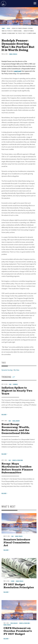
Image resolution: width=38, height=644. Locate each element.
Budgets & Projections (18, 460)
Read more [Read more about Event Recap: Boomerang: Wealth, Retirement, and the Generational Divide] (4, 454)
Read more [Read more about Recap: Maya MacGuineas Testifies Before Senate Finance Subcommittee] (4, 493)
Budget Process (19, 536)
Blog (10, 460)
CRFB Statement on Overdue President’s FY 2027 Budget (18, 631)
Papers (13, 581)
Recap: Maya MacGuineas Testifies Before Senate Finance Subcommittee (17, 468)
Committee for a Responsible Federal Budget (4, 4)
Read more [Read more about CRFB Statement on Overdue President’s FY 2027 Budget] (6, 639)
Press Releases (14, 623)
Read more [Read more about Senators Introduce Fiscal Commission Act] (6, 550)
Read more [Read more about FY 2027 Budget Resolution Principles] (6, 592)
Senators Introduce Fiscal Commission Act (17, 543)
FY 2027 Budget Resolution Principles (19, 586)
